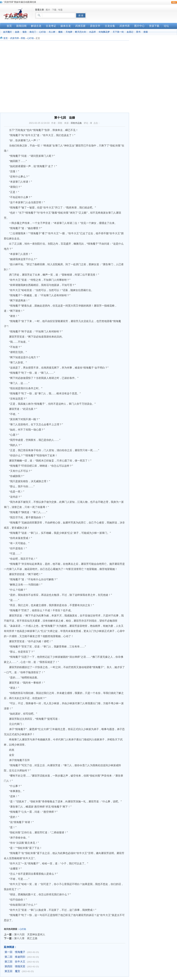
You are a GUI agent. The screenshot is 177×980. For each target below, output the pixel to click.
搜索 (146, 32)
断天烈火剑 (81, 32)
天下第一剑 (118, 32)
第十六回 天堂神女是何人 (30, 934)
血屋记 (130, 32)
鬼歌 (25, 32)
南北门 (33, 32)
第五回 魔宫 (12, 971)
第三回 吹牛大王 (15, 962)
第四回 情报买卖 (15, 966)
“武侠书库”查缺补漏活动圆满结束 (20, 2)
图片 (48, 10)
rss (174, 2)
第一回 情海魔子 (15, 952)
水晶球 (92, 32)
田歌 (23, 38)
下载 (54, 10)
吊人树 (52, 32)
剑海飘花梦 (104, 32)
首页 (6, 38)
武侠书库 (15, 38)
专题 (60, 10)
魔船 (60, 32)
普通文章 (39, 10)
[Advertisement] (134, 13)
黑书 (138, 32)
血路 (17, 32)
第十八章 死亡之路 (26, 938)
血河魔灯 (8, 32)
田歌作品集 (76, 123)
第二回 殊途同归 (15, 957)
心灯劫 (42, 32)
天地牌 (69, 32)
